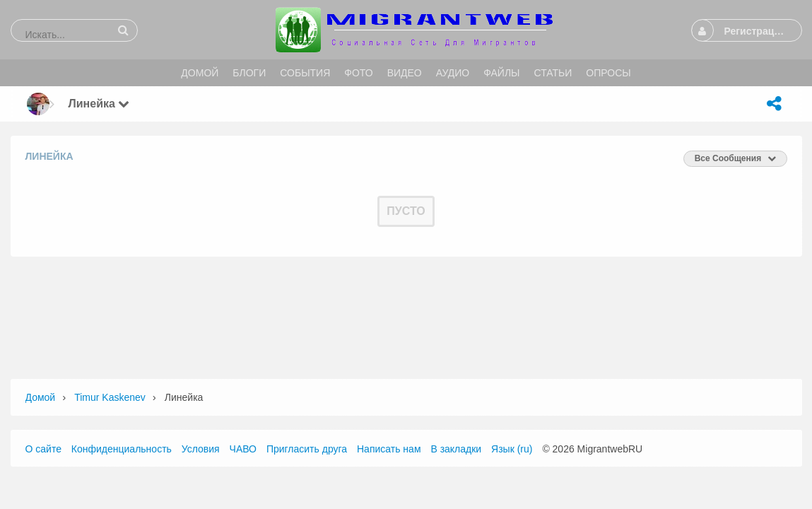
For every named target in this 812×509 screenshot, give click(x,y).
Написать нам (389, 449)
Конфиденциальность (122, 449)
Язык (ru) (512, 449)
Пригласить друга (307, 449)
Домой (41, 397)
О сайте (43, 449)
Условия (201, 449)
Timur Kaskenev (110, 397)
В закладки (456, 449)
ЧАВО (243, 449)
